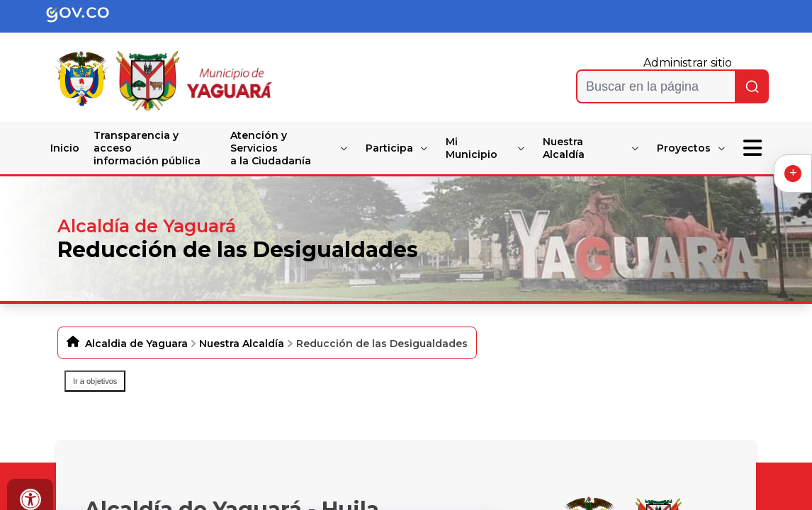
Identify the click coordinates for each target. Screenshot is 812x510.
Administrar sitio (688, 63)
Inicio (65, 148)
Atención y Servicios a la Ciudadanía (271, 148)
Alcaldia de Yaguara (136, 344)
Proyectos (684, 148)
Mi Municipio (472, 148)
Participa (389, 148)
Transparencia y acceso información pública (147, 148)
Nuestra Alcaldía (564, 148)
